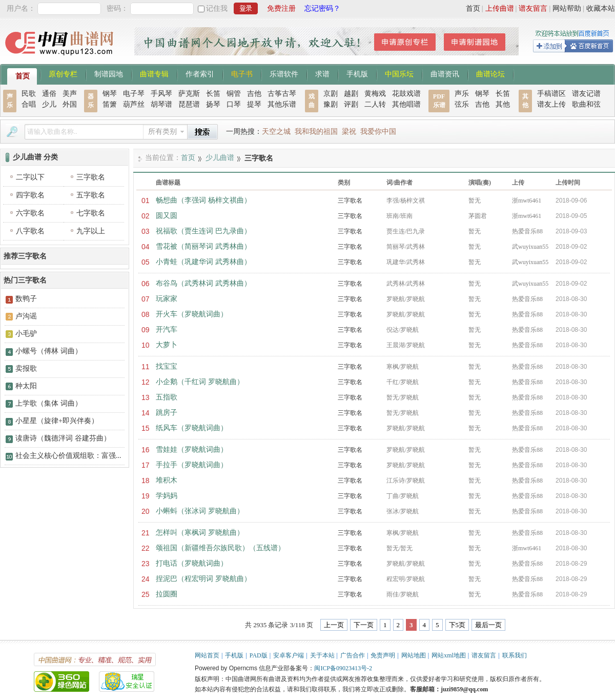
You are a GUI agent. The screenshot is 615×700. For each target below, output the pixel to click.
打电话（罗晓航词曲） (192, 563)
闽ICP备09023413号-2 (343, 668)
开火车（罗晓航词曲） (192, 314)
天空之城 (276, 132)
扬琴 (213, 104)
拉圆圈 (167, 594)
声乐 (462, 94)
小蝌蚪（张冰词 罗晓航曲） (200, 511)
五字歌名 (91, 195)
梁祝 (349, 132)
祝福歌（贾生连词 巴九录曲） (203, 231)
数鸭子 (26, 299)
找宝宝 (167, 366)
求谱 (322, 73)
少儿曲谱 (220, 158)
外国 (70, 104)
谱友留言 (533, 8)
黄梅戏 (375, 94)
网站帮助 (567, 8)
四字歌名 (30, 195)
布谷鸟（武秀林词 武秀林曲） (203, 283)
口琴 (234, 104)
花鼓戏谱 (406, 94)
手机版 (357, 73)
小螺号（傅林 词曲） (49, 351)
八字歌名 (30, 231)
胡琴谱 (161, 104)
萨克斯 (189, 94)
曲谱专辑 (154, 73)
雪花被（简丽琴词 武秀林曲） (203, 246)
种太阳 (26, 386)
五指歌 (167, 397)
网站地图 (414, 655)
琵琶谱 (189, 104)
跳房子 (167, 413)
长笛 (213, 94)
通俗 (49, 94)
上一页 (334, 625)
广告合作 (353, 655)
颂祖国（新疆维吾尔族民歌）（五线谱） (220, 548)
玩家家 (167, 299)
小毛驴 (26, 334)
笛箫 (110, 104)
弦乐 (462, 104)
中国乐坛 (399, 73)
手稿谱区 (551, 94)
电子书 (242, 73)
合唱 (29, 104)
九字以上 (91, 231)
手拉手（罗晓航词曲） (192, 465)
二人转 (375, 104)
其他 (503, 104)
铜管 (234, 94)
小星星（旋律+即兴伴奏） (57, 421)
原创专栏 (63, 73)
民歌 (29, 94)
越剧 (351, 94)
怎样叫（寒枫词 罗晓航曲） (200, 533)
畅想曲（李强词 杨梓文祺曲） (203, 200)
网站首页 (207, 655)
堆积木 (167, 480)
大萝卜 (167, 345)
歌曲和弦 (586, 104)
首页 (473, 8)
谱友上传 (551, 104)
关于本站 (322, 655)
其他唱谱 (406, 104)
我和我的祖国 (316, 132)
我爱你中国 (378, 132)
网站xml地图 (449, 655)
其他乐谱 (282, 104)
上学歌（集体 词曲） (49, 403)
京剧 (331, 94)
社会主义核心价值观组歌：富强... (68, 456)
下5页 (457, 625)
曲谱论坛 (490, 73)
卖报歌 (26, 368)
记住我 (217, 8)
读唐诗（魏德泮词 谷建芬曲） (63, 438)
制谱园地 (109, 73)
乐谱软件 (284, 73)
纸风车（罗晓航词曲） (192, 428)
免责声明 (383, 655)
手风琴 (161, 94)
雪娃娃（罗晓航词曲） (192, 449)
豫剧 (331, 104)
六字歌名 (30, 213)
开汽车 (167, 329)
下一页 (364, 625)
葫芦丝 (134, 104)
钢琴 (110, 94)
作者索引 (200, 73)
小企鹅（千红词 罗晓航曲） (200, 382)
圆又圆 (167, 216)
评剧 (351, 104)
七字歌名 (91, 213)
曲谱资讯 (445, 73)
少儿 (49, 104)
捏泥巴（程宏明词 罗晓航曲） (203, 579)
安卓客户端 (289, 655)
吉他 (254, 94)
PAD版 (259, 655)
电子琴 (134, 94)
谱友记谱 (586, 94)
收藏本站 (601, 8)
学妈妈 (167, 496)
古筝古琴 (282, 94)
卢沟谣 (26, 316)
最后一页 (488, 625)
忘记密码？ (322, 8)
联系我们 (515, 655)
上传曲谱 (500, 8)
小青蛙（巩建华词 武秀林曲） (203, 262)
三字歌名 (350, 201)
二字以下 (30, 177)
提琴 (254, 104)
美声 (70, 94)
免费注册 (281, 8)
